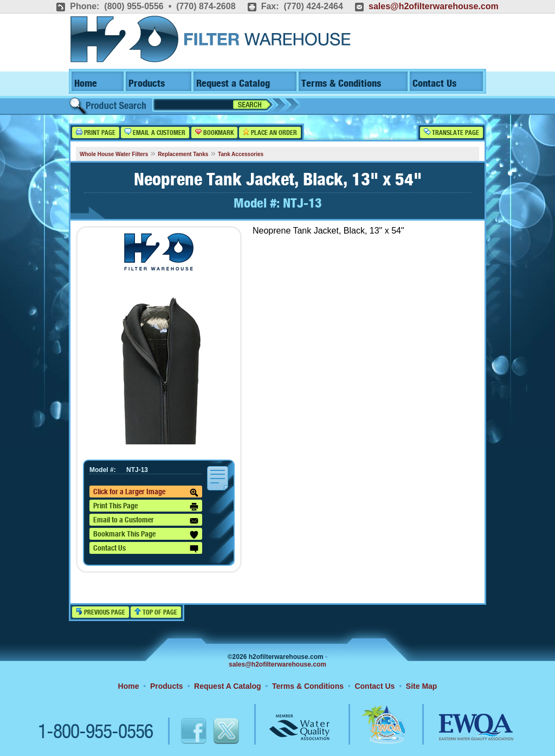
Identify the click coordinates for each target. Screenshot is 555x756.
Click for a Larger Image (146, 493)
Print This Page (146, 507)
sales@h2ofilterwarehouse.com (434, 6)
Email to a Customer (146, 521)
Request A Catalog (227, 686)
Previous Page (101, 612)
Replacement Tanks (183, 154)
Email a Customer (155, 133)
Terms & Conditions (341, 84)
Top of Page (156, 612)
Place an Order (270, 133)
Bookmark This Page (146, 535)
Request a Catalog (233, 84)
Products (147, 84)
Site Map (422, 686)
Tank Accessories (241, 154)
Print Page (96, 133)
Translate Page (451, 133)
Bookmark (214, 133)
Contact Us (434, 84)
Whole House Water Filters (114, 154)
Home (86, 84)
